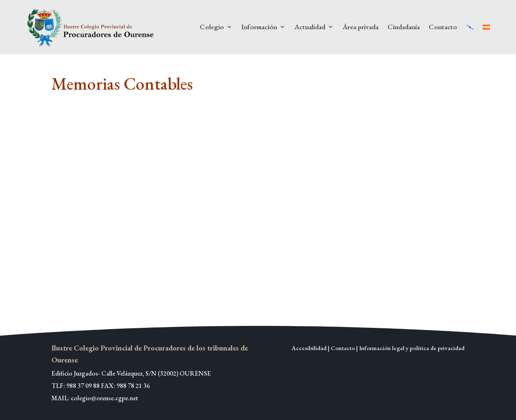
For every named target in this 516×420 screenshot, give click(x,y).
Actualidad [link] (310, 27)
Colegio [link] (212, 27)
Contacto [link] (443, 27)
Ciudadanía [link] (404, 27)
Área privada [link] (361, 27)
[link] (92, 27)
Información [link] (259, 27)
